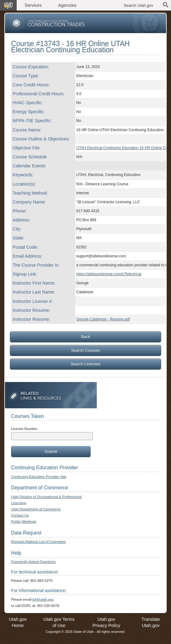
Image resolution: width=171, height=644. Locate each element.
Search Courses (85, 350)
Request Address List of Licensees (38, 542)
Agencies (67, 5)
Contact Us (20, 515)
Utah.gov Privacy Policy (106, 622)
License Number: (25, 429)
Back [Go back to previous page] (85, 337)
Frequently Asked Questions (33, 562)
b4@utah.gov (43, 599)
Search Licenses (85, 364)
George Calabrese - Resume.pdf (103, 319)
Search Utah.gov (138, 5)
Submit (51, 451)
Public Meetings (24, 522)
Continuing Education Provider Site (39, 477)
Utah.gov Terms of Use (59, 622)
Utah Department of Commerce (36, 509)
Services (33, 5)
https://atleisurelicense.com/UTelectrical (109, 274)
